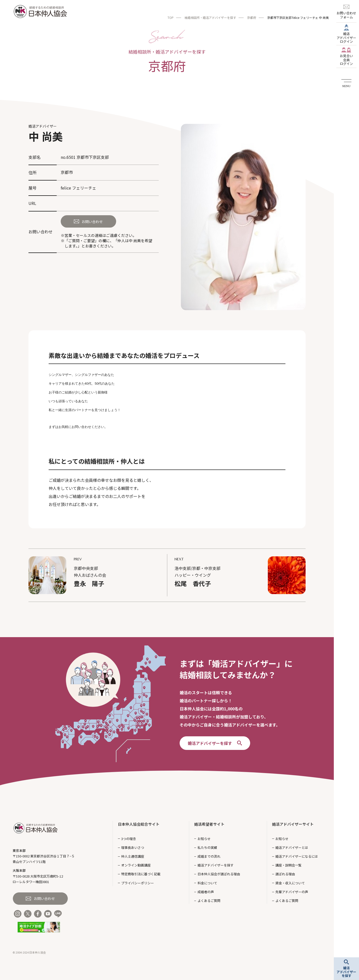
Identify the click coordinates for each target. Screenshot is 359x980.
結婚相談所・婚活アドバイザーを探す (210, 17)
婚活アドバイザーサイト (293, 824)
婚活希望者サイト (209, 824)
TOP (171, 17)
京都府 (252, 17)
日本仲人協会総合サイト (139, 824)
